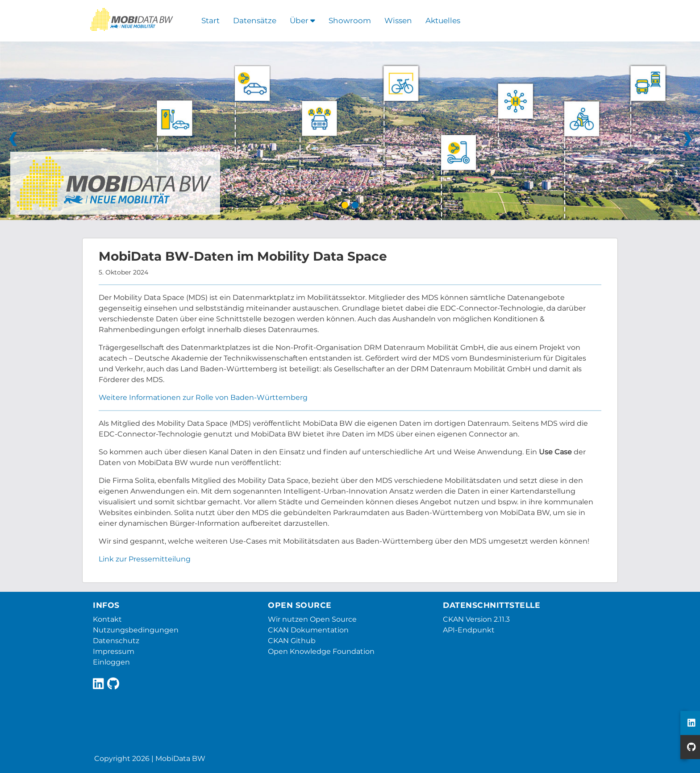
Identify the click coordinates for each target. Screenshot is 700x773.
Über (302, 21)
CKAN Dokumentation (308, 630)
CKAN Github (292, 641)
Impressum (114, 651)
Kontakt (107, 619)
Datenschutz (116, 641)
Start (210, 21)
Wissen (398, 21)
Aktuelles (443, 21)
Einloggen (111, 662)
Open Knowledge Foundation (321, 651)
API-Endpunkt (469, 630)
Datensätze (255, 21)
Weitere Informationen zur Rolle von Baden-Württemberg (203, 397)
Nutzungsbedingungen (136, 630)
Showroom (350, 21)
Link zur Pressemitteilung (145, 559)
